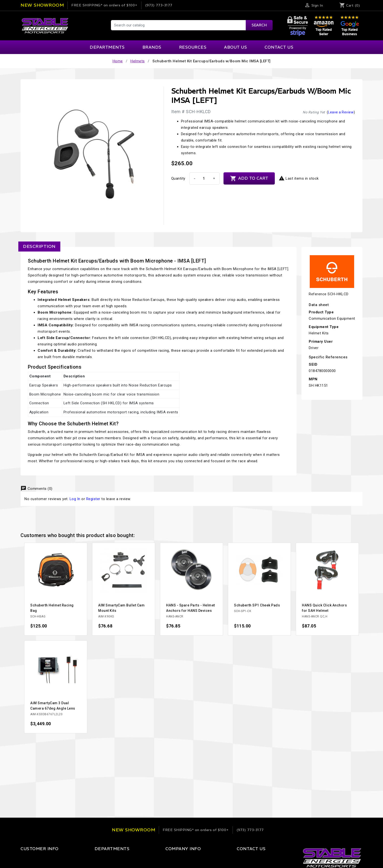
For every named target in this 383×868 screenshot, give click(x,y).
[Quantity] (204, 178)
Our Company (165, 859)
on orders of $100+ (104, 5)
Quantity (178, 178)
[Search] (191, 25)
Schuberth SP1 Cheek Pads (257, 605)
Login (25, 859)
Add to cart (249, 178)
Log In (75, 499)
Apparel (95, 859)
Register (93, 499)
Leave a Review (341, 112)
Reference (318, 294)
